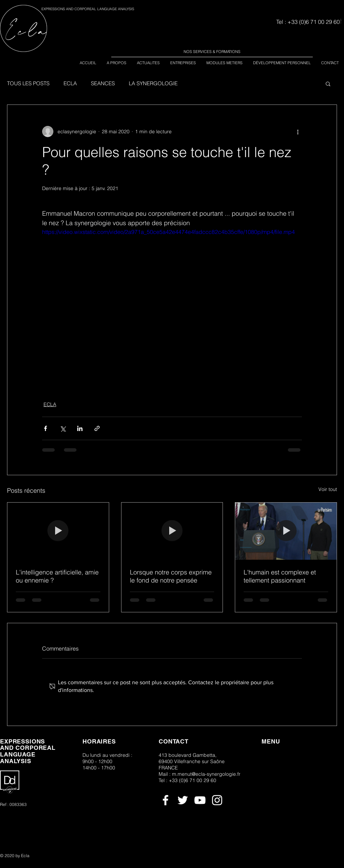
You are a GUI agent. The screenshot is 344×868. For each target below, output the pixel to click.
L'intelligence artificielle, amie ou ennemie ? (57, 576)
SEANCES (103, 83)
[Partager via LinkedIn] (80, 428)
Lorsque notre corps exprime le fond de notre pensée (171, 576)
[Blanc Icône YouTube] (200, 800)
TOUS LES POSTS (28, 83)
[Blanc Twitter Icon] (183, 800)
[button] (328, 83)
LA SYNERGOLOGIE (153, 83)
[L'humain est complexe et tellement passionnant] (286, 531)
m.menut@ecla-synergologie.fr (206, 774)
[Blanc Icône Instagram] (217, 800)
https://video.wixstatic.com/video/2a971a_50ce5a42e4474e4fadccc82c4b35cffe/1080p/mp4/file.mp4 (168, 232)
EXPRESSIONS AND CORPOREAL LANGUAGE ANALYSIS (88, 9)
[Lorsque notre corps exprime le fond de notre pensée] (172, 531)
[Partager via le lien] (97, 428)
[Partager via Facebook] (45, 428)
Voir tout (328, 489)
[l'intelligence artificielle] (58, 531)
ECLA (70, 83)
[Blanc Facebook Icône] (166, 800)
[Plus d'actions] (298, 132)
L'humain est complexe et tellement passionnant (280, 576)
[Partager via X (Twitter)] (63, 428)
